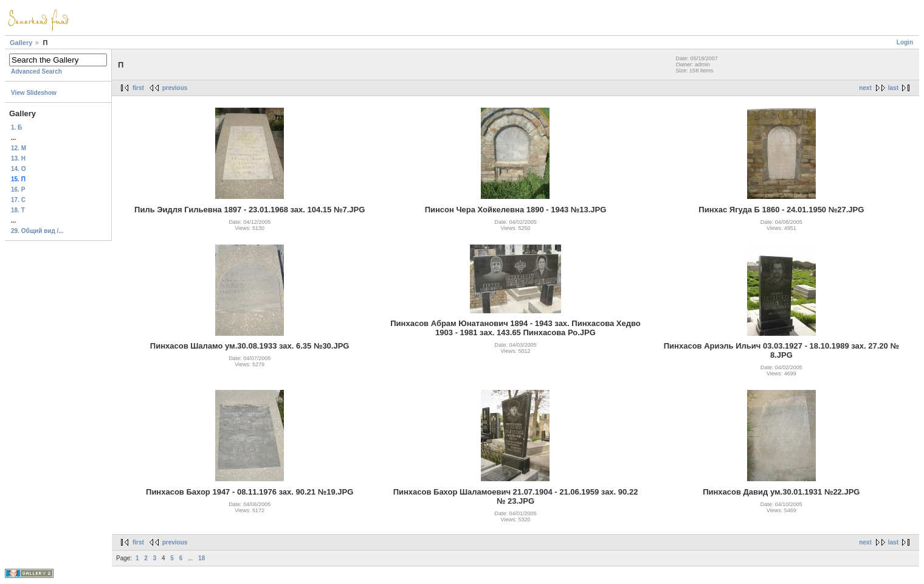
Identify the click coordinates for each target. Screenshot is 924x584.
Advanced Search (36, 71)
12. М (19, 148)
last (893, 88)
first (138, 88)
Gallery (21, 43)
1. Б (16, 127)
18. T (18, 210)
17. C (18, 200)
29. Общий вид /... (37, 231)
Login (905, 42)
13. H (18, 158)
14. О (18, 169)
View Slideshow (34, 93)
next (865, 88)
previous (175, 88)
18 (202, 558)
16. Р (18, 189)
